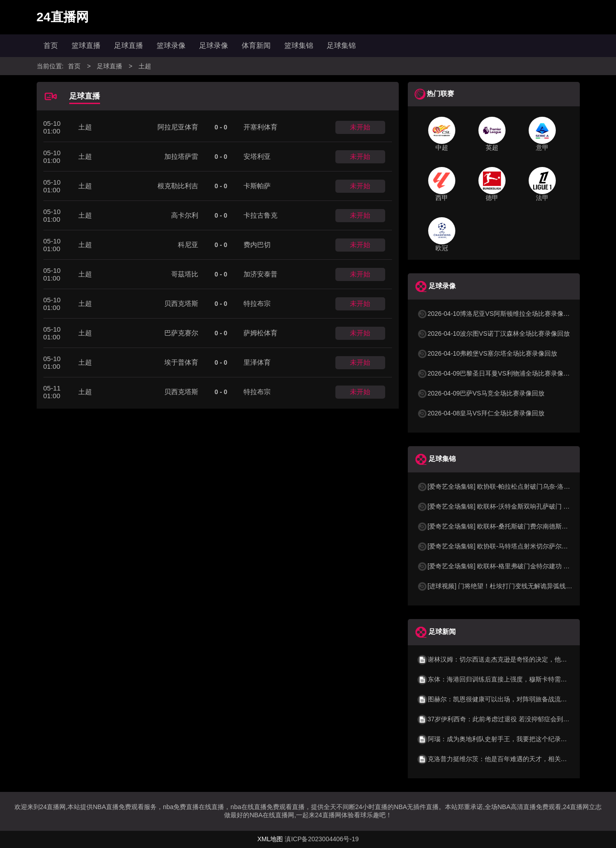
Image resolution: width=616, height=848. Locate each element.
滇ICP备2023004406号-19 (322, 839)
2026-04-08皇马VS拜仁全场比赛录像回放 (481, 413)
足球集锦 (341, 45)
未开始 (360, 127)
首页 (51, 45)
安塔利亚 (257, 156)
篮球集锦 (299, 45)
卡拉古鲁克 (260, 215)
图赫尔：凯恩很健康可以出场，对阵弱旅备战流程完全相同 (505, 699)
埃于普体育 (181, 362)
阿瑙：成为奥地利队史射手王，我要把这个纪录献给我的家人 (508, 739)
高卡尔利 (185, 215)
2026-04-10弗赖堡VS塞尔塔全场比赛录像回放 (487, 353)
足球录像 (214, 45)
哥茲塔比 (185, 274)
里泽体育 (257, 362)
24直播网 (63, 17)
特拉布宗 (257, 303)
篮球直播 (86, 45)
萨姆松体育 (260, 333)
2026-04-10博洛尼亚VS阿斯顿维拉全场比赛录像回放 (497, 314)
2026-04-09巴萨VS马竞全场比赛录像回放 (481, 393)
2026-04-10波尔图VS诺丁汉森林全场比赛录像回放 (493, 333)
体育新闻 (256, 45)
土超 (145, 66)
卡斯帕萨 (257, 186)
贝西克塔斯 (181, 303)
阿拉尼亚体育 (178, 127)
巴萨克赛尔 (181, 333)
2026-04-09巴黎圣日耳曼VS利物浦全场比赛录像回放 (497, 373)
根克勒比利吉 (178, 186)
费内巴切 (257, 245)
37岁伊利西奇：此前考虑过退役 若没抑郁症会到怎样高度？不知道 (515, 719)
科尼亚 (188, 245)
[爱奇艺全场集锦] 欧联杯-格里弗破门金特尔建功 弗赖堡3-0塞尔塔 (514, 566)
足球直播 (129, 45)
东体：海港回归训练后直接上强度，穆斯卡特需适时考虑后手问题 (514, 679)
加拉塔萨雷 (181, 156)
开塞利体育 (260, 127)
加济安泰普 (260, 274)
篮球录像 (171, 45)
